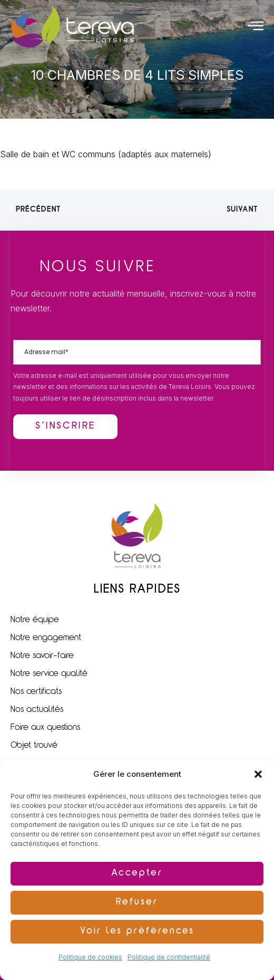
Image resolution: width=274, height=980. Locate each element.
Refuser (137, 903)
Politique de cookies (90, 957)
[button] (258, 774)
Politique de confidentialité (169, 957)
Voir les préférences (137, 932)
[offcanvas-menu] (256, 25)
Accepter (137, 874)
